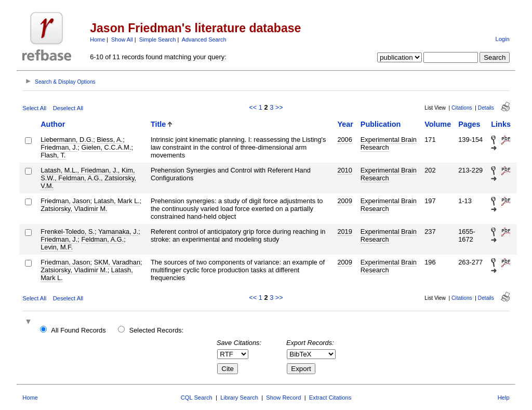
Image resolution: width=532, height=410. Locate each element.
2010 (344, 170)
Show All (122, 39)
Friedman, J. (59, 147)
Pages (469, 124)
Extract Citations (330, 398)
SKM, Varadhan (117, 262)
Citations (462, 108)
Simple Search (158, 39)
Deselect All (68, 108)
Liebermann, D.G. (67, 140)
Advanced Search (204, 39)
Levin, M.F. (57, 247)
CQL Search (197, 398)
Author (53, 124)
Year (345, 124)
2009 (344, 201)
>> (279, 107)
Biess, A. (110, 140)
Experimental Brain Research (389, 143)
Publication (381, 124)
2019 (344, 232)
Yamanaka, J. (118, 232)
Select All (34, 108)
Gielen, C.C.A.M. (106, 147)
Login (502, 39)
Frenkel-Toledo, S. (68, 232)
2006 (344, 140)
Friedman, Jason (65, 201)
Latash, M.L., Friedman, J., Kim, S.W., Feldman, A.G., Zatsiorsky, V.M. (88, 178)
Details (486, 108)
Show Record (283, 398)
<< (253, 107)
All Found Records (78, 330)
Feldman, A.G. (102, 239)
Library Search (239, 398)
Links (501, 124)
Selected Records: (157, 330)
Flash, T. (53, 155)
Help (504, 398)
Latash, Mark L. (117, 201)
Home (97, 39)
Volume (438, 124)
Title (158, 124)
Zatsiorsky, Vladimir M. (74, 209)
